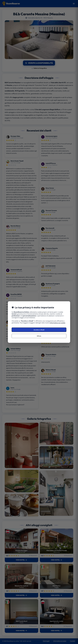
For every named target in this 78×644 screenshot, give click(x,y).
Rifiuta (39, 336)
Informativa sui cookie (57, 323)
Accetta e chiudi (39, 330)
